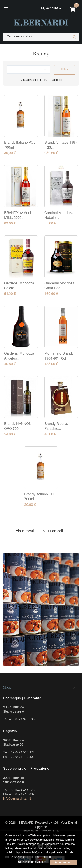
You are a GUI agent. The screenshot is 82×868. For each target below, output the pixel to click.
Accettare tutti (63, 862)
